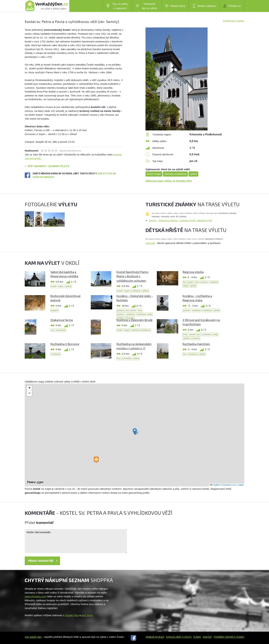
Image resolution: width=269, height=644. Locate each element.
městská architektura (175, 174)
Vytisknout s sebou (234, 21)
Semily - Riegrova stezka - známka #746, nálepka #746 (180, 220)
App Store (87, 615)
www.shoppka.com (35, 596)
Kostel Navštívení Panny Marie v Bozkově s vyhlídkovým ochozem (133, 276)
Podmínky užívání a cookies (229, 637)
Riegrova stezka (193, 272)
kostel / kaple (154, 174)
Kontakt (207, 637)
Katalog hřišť (174, 637)
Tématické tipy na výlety (146, 6)
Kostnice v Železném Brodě (134, 320)
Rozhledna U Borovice (65, 344)
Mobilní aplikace (204, 6)
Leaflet (215, 485)
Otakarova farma (62, 320)
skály (186, 286)
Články (197, 637)
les (185, 282)
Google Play (72, 615)
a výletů (187, 637)
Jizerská (150, 243)
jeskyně (55, 310)
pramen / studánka (209, 282)
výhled (193, 174)
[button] (135, 431)
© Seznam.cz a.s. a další (232, 485)
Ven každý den (33, 637)
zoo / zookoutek (58, 330)
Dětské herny (175, 6)
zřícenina (195, 338)
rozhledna (136, 291)
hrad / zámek (189, 334)
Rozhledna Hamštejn (196, 344)
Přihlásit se (232, 6)
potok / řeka (193, 282)
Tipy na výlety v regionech (117, 6)
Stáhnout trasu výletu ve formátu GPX (169, 181)
